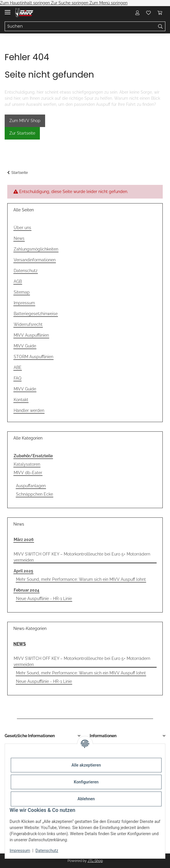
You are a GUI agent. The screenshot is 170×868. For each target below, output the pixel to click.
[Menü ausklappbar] (8, 10)
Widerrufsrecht (28, 324)
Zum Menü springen (108, 3)
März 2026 (24, 540)
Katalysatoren (27, 464)
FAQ (17, 378)
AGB (18, 281)
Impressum (20, 851)
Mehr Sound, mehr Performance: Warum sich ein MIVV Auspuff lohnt (81, 579)
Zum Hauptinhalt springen (25, 3)
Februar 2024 (26, 590)
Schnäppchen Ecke (34, 494)
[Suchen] (80, 26)
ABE (18, 367)
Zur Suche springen (70, 3)
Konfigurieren (86, 782)
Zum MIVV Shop (25, 121)
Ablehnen (86, 799)
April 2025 (23, 571)
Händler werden (29, 410)
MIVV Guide (25, 346)
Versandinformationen (35, 260)
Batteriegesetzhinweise (36, 314)
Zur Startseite (22, 133)
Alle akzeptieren (86, 765)
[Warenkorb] (160, 12)
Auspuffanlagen (31, 486)
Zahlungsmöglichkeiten (36, 249)
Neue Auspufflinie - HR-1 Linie (44, 599)
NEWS (20, 644)
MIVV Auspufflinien (31, 335)
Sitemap (22, 292)
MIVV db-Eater (28, 473)
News (19, 238)
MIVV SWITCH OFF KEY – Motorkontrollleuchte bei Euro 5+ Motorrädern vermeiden (82, 557)
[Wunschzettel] (148, 12)
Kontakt (21, 400)
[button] (137, 12)
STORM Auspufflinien (33, 357)
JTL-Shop (95, 861)
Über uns (22, 228)
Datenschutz (47, 851)
